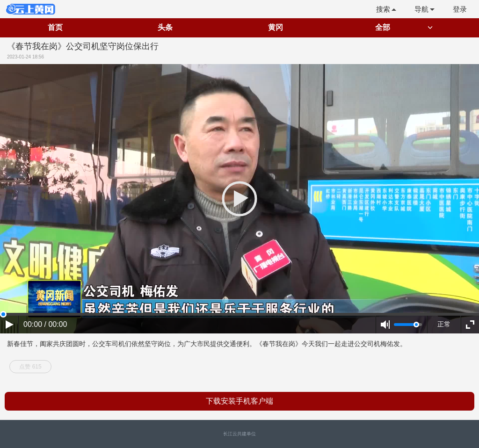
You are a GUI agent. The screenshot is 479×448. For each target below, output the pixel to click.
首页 (55, 27)
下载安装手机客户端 (239, 401)
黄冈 (276, 27)
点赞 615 (30, 367)
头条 (165, 27)
